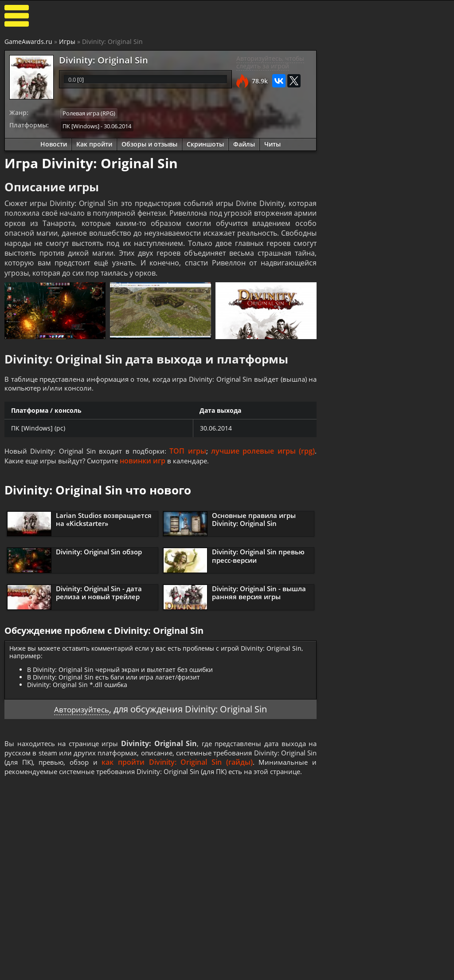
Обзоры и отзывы (149, 143)
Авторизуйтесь (82, 711)
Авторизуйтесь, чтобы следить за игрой (270, 62)
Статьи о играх (194, 971)
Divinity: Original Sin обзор (99, 553)
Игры (67, 41)
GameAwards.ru (28, 41)
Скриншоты (205, 143)
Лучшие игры (43, 963)
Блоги (402, 963)
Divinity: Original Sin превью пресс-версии (258, 557)
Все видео (260, 963)
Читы (272, 143)
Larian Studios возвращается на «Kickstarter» (104, 521)
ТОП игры (190, 452)
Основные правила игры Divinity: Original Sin (254, 521)
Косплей (406, 971)
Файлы (244, 143)
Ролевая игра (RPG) (89, 113)
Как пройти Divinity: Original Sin (371, 319)
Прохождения (117, 963)
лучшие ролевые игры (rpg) (264, 452)
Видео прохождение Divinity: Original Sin (409, 383)
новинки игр (149, 462)
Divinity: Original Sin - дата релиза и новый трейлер (99, 594)
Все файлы (335, 963)
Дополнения (338, 971)
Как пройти (94, 143)
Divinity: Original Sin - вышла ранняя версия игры (259, 594)
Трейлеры (260, 971)
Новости (54, 143)
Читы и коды (116, 971)
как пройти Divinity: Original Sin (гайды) (237, 765)
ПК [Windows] (81, 125)
